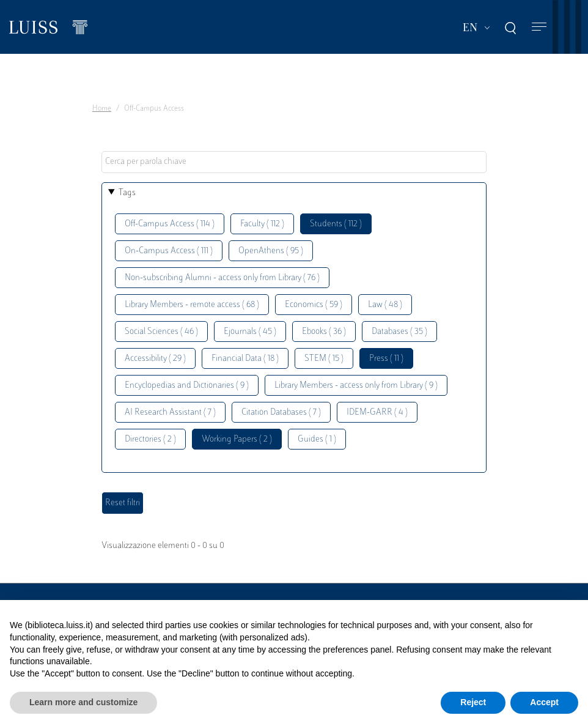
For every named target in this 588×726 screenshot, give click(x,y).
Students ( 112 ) (336, 224)
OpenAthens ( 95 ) (271, 251)
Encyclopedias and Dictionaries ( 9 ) (187, 386)
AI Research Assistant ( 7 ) (170, 413)
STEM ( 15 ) (324, 359)
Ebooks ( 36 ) (324, 332)
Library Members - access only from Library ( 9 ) (356, 386)
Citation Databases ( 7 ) (281, 413)
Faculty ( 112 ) (262, 224)
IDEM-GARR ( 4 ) (377, 413)
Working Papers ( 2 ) (237, 439)
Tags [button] (127, 193)
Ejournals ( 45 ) (250, 332)
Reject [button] (473, 702)
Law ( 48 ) (385, 305)
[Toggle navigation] (539, 27)
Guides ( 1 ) (317, 439)
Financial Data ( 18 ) (245, 359)
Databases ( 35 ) (399, 332)
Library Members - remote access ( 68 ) (192, 305)
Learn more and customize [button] (83, 702)
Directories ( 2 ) (150, 439)
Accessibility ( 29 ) (155, 359)
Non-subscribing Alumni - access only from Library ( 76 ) (222, 278)
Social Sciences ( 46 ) (161, 332)
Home (102, 109)
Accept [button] (544, 702)
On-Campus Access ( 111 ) (169, 251)
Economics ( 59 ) (314, 305)
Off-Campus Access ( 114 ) (170, 224)
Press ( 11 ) (386, 359)
